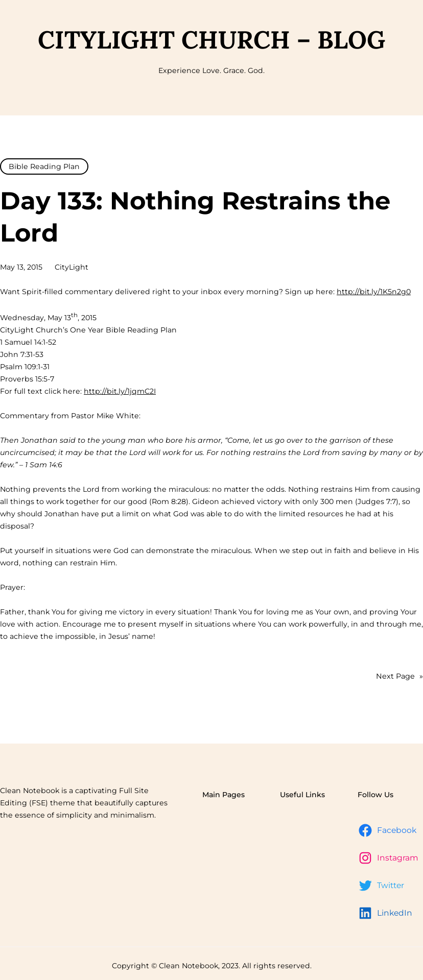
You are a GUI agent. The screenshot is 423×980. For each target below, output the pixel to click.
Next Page (400, 676)
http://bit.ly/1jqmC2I (120, 391)
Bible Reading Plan (44, 166)
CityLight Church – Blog (212, 40)
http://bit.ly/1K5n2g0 (374, 292)
